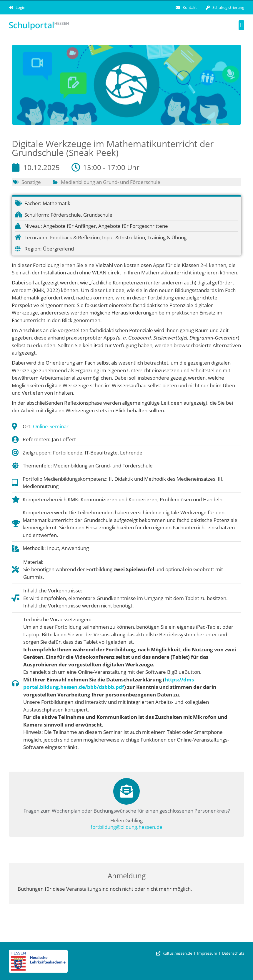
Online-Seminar (51, 426)
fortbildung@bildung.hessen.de (126, 827)
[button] (241, 25)
